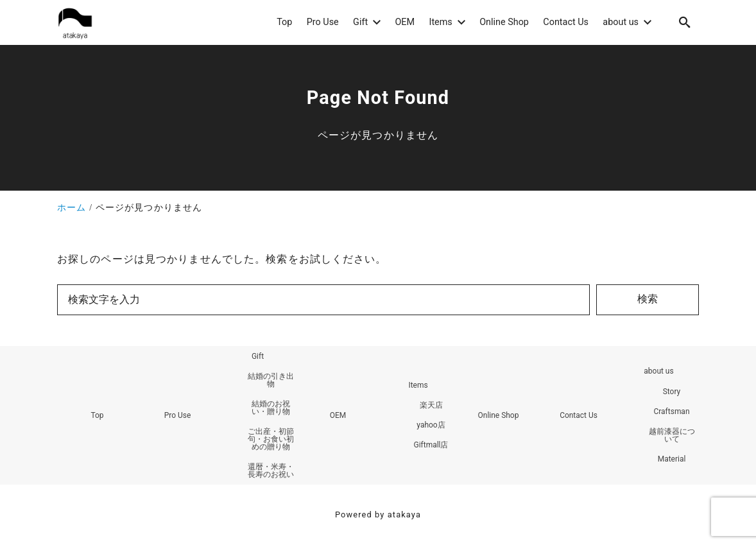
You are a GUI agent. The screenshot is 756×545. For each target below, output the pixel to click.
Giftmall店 (431, 446)
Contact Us (579, 415)
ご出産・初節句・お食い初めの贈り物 (271, 439)
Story (672, 392)
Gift (258, 356)
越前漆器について (672, 435)
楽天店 (431, 405)
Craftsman (671, 411)
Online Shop (498, 415)
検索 (648, 299)
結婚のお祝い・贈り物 (271, 408)
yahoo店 (431, 425)
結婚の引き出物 (271, 380)
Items (418, 385)
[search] (685, 22)
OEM (338, 415)
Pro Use (178, 415)
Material (672, 459)
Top (97, 415)
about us (658, 372)
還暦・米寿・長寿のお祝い (271, 471)
